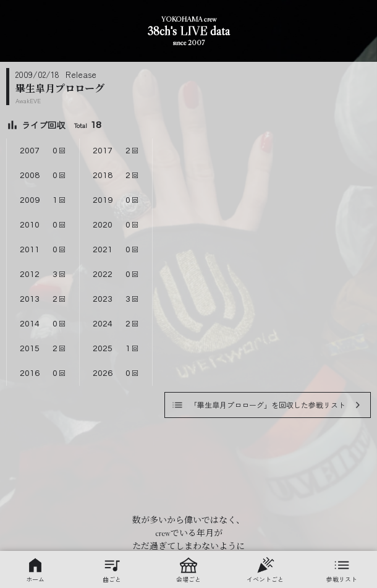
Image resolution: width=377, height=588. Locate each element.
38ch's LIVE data (188, 31)
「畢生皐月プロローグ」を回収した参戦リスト (268, 405)
